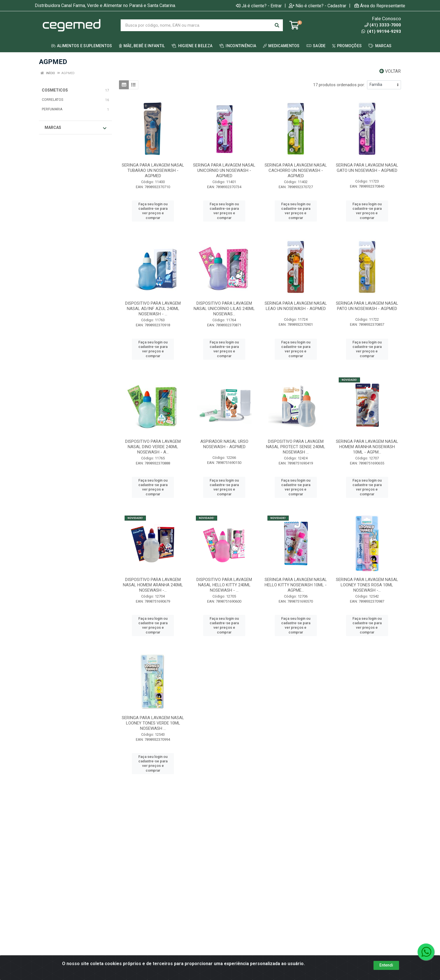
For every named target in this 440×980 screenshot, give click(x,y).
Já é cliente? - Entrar (259, 6)
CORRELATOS (52, 100)
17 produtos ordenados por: (339, 85)
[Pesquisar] (277, 25)
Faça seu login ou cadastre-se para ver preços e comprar (153, 211)
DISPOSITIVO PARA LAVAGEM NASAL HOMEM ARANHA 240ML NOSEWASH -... (153, 585)
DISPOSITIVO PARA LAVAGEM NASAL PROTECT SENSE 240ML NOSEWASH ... (296, 447)
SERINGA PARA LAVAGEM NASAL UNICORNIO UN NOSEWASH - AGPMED (224, 170)
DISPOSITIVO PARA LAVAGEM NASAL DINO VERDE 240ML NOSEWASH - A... (153, 447)
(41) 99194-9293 (381, 31)
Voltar (390, 71)
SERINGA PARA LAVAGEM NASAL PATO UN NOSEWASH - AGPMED (367, 306)
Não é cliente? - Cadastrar (318, 6)
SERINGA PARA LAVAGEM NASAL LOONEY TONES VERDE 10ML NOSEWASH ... (153, 723)
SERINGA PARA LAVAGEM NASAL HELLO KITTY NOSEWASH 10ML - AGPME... (296, 585)
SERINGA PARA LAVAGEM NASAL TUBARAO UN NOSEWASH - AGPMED (153, 170)
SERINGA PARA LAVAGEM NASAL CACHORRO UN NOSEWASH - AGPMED (296, 170)
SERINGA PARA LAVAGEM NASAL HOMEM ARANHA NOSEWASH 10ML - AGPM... (367, 447)
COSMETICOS (55, 90)
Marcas (75, 128)
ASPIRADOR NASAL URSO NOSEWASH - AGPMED (224, 444)
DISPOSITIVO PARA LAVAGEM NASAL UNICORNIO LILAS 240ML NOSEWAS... (224, 309)
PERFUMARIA (52, 109)
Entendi (386, 968)
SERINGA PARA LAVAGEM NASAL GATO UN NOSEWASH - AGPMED (367, 168)
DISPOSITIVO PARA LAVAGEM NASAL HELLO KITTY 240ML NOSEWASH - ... (224, 585)
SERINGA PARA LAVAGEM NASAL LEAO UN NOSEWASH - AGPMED (296, 306)
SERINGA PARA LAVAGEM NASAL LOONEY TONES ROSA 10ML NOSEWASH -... (367, 585)
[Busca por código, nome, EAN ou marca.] (196, 25)
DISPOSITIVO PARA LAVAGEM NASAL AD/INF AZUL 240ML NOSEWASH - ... (153, 309)
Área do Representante (380, 6)
